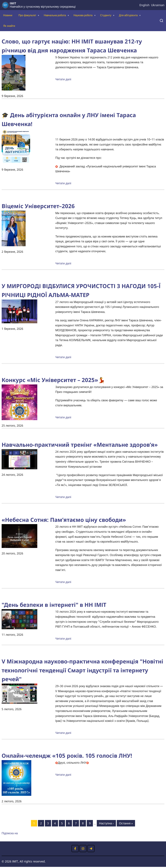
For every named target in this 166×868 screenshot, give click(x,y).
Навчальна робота (60, 16)
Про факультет (30, 16)
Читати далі (63, 80)
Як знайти (10, 27)
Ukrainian (158, 5)
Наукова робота (91, 16)
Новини (8, 16)
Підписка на (10, 834)
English (144, 5)
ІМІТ (13, 3)
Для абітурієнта (140, 16)
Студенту (116, 16)
